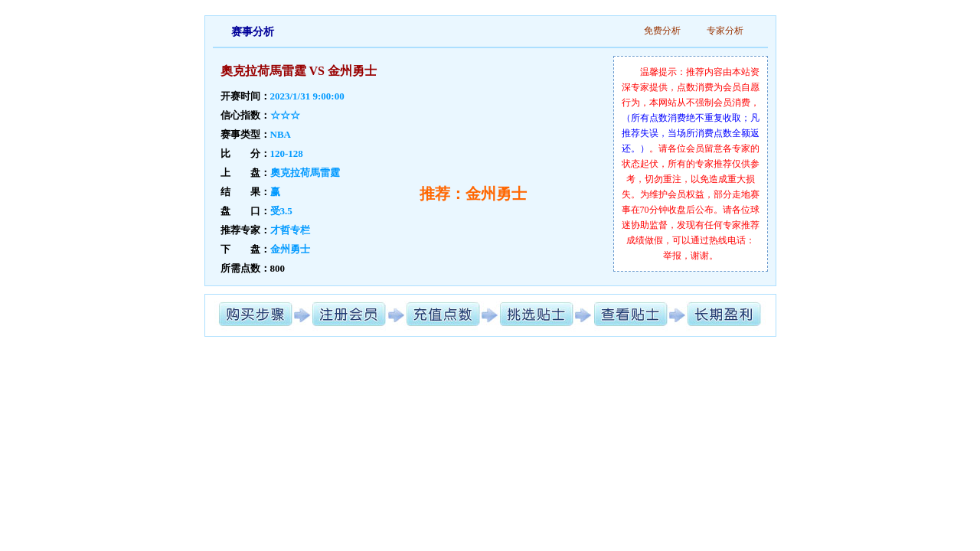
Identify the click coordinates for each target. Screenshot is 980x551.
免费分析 (662, 31)
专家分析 (725, 31)
